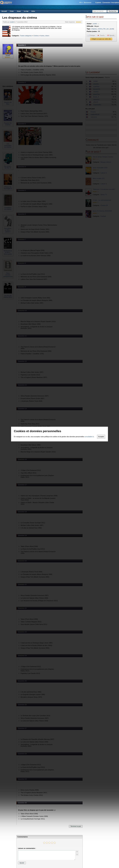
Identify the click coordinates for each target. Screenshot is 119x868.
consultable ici (89, 437)
